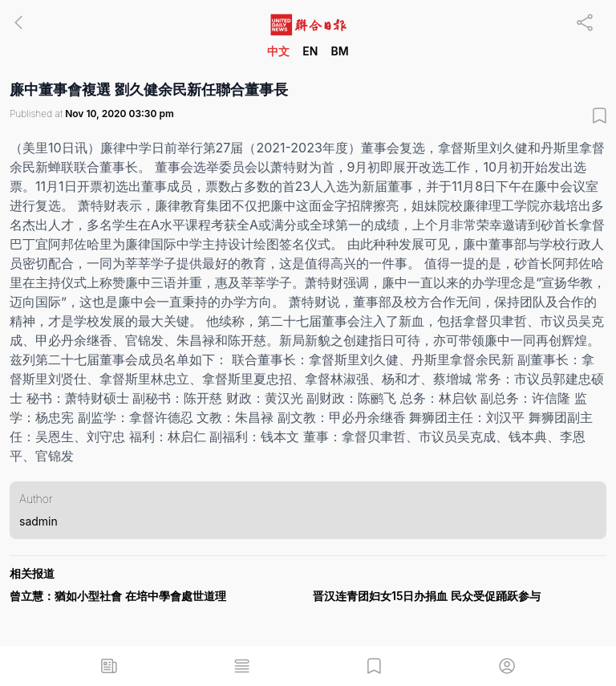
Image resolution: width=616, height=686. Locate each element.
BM (339, 51)
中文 (278, 51)
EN (310, 51)
